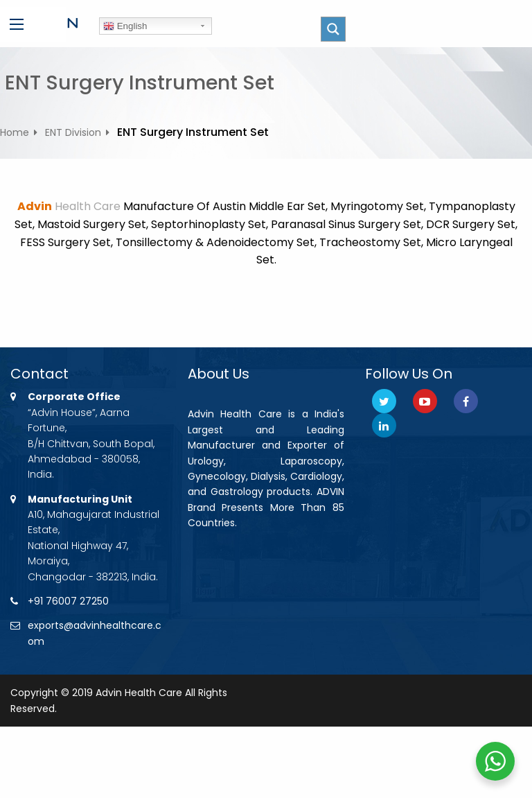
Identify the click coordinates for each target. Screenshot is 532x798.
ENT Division (73, 132)
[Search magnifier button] (333, 29)
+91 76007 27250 (68, 601)
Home (15, 132)
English (125, 26)
